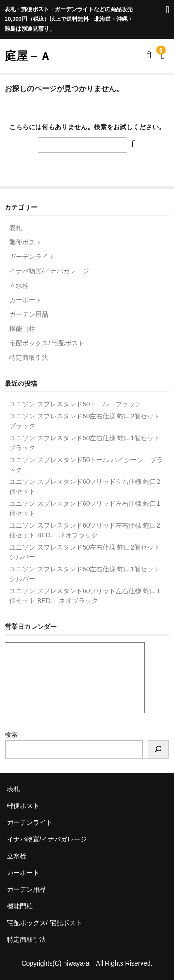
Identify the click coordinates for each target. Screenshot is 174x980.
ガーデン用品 (29, 314)
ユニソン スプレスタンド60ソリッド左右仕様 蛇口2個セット (85, 487)
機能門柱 (22, 329)
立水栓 (19, 285)
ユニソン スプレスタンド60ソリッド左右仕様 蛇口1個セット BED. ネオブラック (85, 596)
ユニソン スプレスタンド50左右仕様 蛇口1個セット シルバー (87, 574)
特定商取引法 (29, 358)
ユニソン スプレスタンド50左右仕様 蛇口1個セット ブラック (87, 443)
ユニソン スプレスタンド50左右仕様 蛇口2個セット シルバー (87, 552)
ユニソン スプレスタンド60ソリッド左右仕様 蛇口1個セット (85, 508)
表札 (16, 228)
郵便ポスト (26, 242)
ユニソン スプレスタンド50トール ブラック (75, 404)
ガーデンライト (32, 257)
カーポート (26, 300)
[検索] (158, 749)
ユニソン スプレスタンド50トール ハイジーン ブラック (86, 465)
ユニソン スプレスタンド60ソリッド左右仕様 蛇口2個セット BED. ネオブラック (85, 530)
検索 (11, 735)
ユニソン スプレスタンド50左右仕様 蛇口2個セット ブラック (87, 421)
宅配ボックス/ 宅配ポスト (47, 343)
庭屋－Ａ (28, 56)
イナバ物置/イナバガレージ (49, 271)
